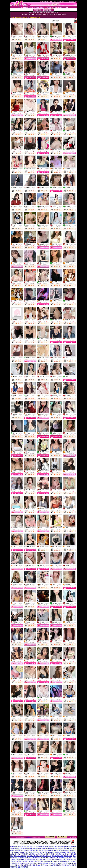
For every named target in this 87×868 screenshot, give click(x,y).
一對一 (61, 339)
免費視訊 (21, 36)
